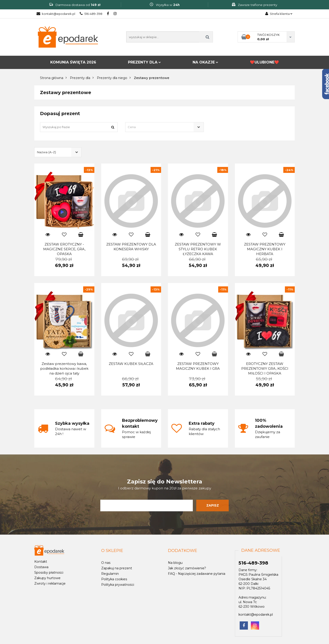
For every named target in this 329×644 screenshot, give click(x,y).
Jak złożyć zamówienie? (187, 568)
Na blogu (175, 563)
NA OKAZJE (205, 62)
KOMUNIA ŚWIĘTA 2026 (73, 62)
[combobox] (164, 127)
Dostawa (41, 567)
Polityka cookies (114, 579)
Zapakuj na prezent (117, 568)
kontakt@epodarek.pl (56, 14)
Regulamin (110, 574)
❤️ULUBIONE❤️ (264, 62)
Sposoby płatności (49, 573)
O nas (106, 563)
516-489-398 (91, 14)
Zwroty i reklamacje (50, 583)
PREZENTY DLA (144, 62)
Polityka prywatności (118, 585)
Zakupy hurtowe (47, 578)
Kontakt (41, 562)
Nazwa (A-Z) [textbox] (46, 152)
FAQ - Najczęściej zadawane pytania (197, 574)
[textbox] (160, 127)
